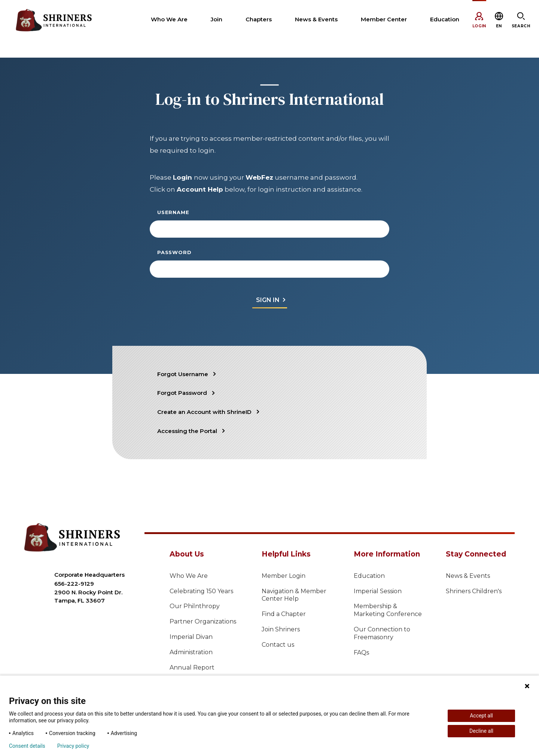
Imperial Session (378, 591)
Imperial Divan (191, 637)
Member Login (284, 576)
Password (174, 252)
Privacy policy (73, 746)
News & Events (468, 576)
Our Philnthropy (195, 606)
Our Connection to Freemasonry (382, 633)
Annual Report (192, 667)
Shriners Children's (474, 591)
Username (173, 212)
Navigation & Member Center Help (294, 595)
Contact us (278, 645)
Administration (191, 652)
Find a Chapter (284, 614)
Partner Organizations (203, 621)
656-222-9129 (74, 584)
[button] (499, 26)
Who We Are (189, 576)
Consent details (27, 746)
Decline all (481, 731)
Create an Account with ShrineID (204, 412)
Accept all (481, 716)
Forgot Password (182, 393)
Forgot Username (183, 374)
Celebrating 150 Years (201, 591)
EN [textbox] (499, 26)
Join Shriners (281, 629)
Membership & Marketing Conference (388, 610)
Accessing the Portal (187, 431)
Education (369, 576)
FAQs (361, 653)
